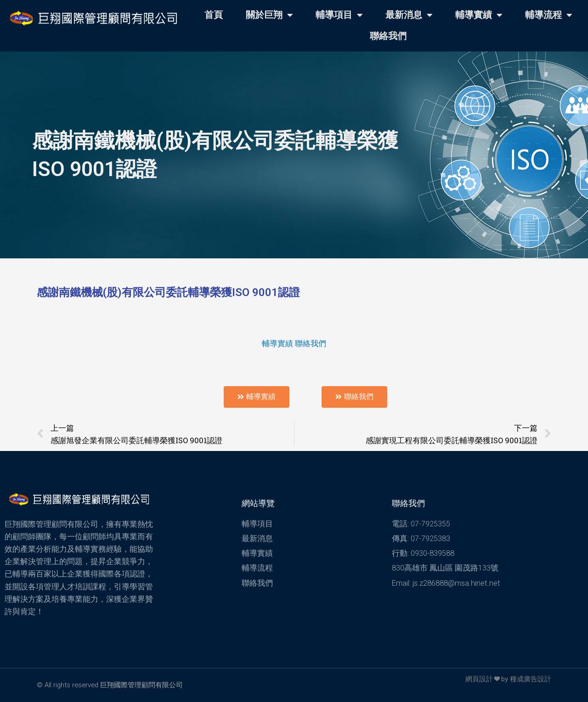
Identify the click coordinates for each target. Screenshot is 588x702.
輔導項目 (339, 15)
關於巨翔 (269, 15)
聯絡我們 (388, 36)
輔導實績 (479, 15)
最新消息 (409, 15)
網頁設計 (479, 679)
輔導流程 (548, 15)
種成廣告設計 (531, 679)
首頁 (214, 15)
